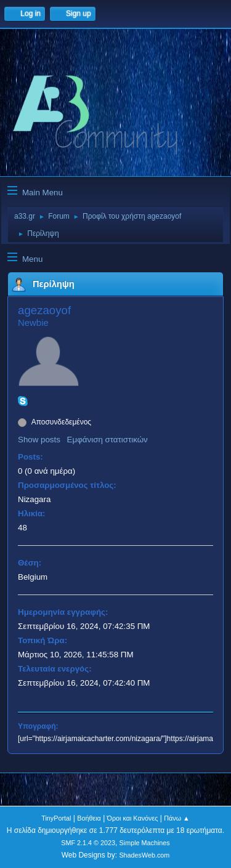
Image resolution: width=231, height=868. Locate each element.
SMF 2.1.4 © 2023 (88, 843)
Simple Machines (145, 843)
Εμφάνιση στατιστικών (107, 440)
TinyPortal (56, 818)
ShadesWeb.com (144, 855)
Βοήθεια (89, 818)
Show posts (39, 440)
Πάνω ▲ (177, 818)
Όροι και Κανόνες (133, 818)
